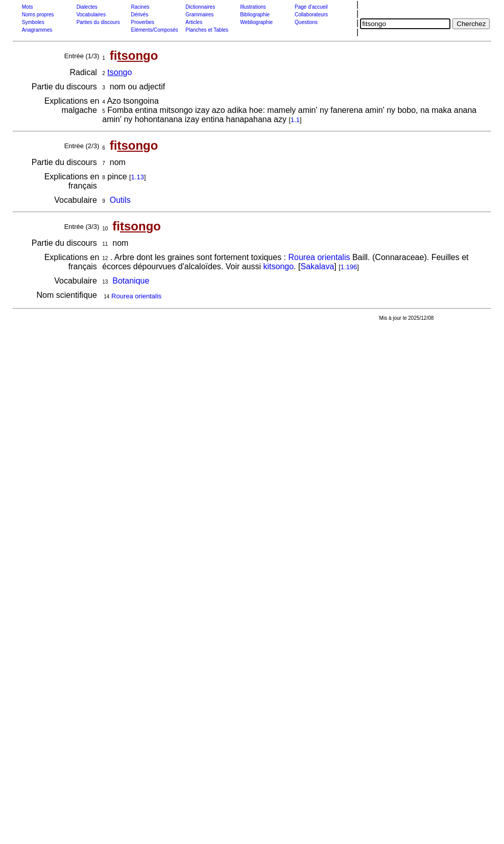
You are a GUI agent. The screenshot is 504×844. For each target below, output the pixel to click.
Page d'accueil (311, 7)
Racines (140, 7)
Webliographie (256, 22)
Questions (306, 22)
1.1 (295, 120)
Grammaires (199, 15)
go (119, 72)
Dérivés (139, 15)
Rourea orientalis (319, 257)
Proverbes (142, 22)
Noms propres (38, 15)
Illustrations (253, 7)
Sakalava (317, 266)
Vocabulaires (91, 15)
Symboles (33, 22)
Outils (120, 200)
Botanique (131, 281)
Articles (194, 22)
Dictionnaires (200, 7)
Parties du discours (98, 22)
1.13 (138, 177)
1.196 (349, 267)
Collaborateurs (311, 15)
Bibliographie (255, 15)
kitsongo (279, 266)
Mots (28, 7)
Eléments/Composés (154, 30)
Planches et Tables (207, 30)
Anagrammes (37, 30)
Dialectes (87, 7)
